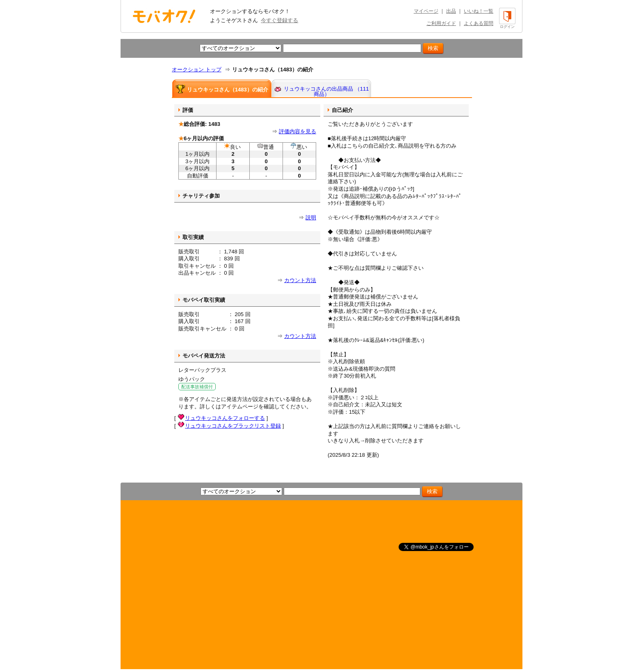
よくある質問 (479, 23)
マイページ (426, 11)
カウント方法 (300, 280)
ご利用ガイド (441, 23)
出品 (451, 11)
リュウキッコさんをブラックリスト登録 (233, 426)
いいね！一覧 (479, 11)
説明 (311, 218)
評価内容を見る (298, 131)
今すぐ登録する (279, 20)
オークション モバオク (164, 16)
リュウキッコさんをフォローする (225, 418)
